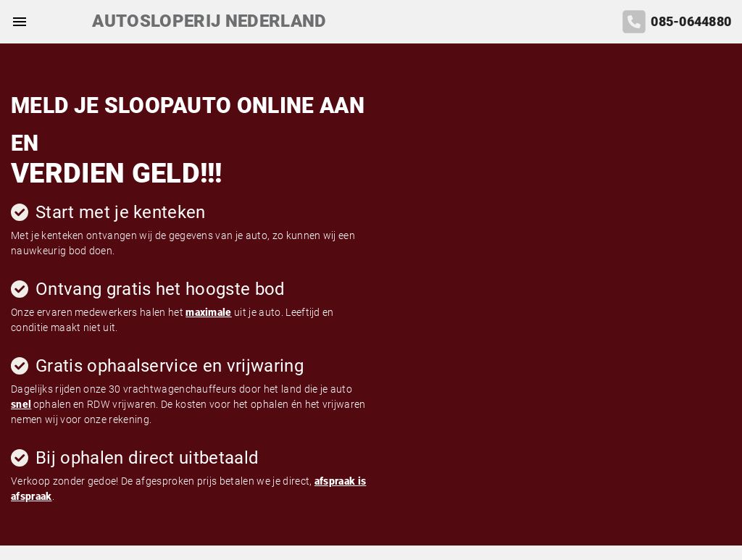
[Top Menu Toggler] (16, 22)
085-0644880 (691, 22)
